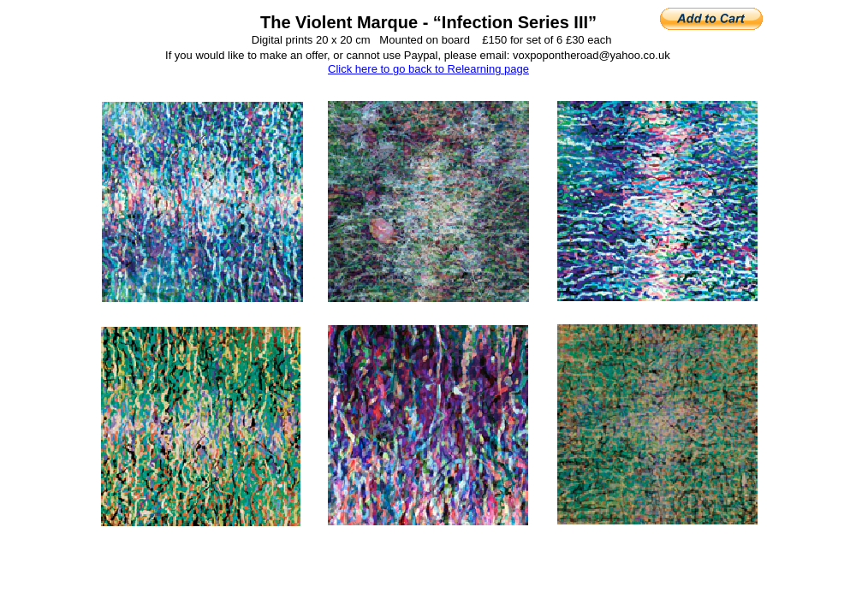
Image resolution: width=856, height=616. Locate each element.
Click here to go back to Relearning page (428, 69)
